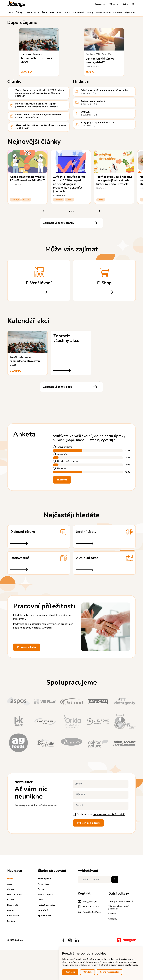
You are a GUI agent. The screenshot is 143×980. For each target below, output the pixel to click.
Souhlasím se (101, 814)
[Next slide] (99, 211)
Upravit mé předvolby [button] (109, 972)
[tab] (69, 211)
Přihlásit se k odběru (88, 823)
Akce (11, 12)
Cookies (112, 914)
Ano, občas (63, 454)
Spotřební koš (45, 916)
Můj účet (130, 12)
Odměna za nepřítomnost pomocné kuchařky (104, 90)
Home (10, 879)
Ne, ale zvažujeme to (67, 461)
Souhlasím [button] (70, 972)
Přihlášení (114, 4)
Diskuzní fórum (32, 12)
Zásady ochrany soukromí (121, 901)
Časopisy (113, 919)
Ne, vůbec (62, 468)
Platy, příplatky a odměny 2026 (97, 123)
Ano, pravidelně (65, 447)
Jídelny (101, 200)
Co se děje (15, 200)
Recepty (42, 889)
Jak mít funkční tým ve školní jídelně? (100, 60)
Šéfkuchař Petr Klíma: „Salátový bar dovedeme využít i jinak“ (41, 127)
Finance (26, 200)
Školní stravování (51, 12)
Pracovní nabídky (27, 647)
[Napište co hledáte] (98, 879)
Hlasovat (62, 480)
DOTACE (85, 112)
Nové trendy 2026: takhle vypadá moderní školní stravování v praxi (38, 116)
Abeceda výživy (45, 894)
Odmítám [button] (88, 972)
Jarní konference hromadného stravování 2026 (37, 58)
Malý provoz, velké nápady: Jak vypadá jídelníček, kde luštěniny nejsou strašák (37, 105)
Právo (41, 900)
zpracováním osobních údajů (109, 814)
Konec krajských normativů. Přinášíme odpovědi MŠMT (28, 179)
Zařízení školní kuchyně (93, 101)
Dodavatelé (78, 12)
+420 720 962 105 (88, 907)
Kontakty (118, 12)
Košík (125, 4)
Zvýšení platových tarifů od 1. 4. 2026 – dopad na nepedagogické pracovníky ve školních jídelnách (40, 93)
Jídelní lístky (44, 884)
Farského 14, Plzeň (89, 912)
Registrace (100, 4)
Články (19, 12)
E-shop (90, 12)
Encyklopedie (44, 879)
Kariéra (67, 12)
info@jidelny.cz (87, 902)
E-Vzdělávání (103, 12)
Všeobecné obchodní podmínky (118, 908)
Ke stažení (43, 910)
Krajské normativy (47, 905)
